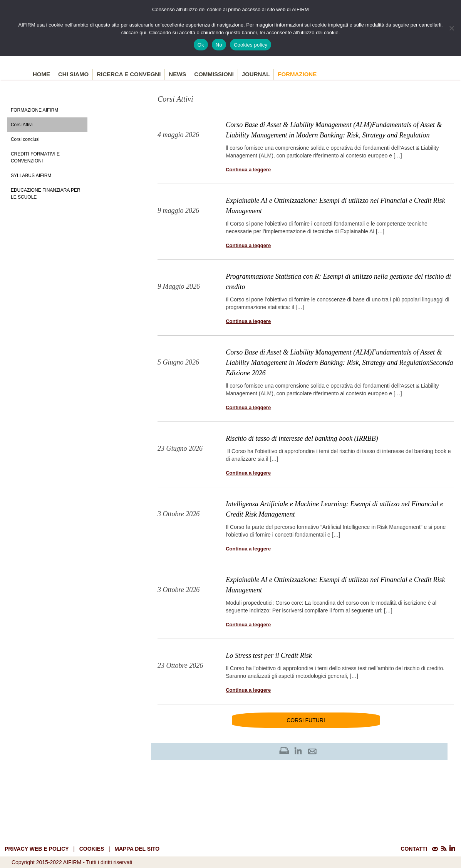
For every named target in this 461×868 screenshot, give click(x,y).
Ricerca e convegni (129, 74)
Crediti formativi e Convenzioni (35, 157)
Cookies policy (251, 45)
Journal (256, 74)
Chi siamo (73, 74)
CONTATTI (414, 849)
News (177, 74)
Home (41, 74)
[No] (451, 28)
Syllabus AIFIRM (31, 176)
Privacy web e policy (37, 849)
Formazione (297, 74)
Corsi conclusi (25, 139)
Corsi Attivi (22, 125)
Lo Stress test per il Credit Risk (269, 656)
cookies (92, 849)
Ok (201, 45)
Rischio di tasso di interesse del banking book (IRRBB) (302, 438)
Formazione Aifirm (34, 110)
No (219, 45)
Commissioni (214, 74)
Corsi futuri (306, 720)
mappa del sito (137, 849)
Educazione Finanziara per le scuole (46, 194)
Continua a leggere (248, 170)
